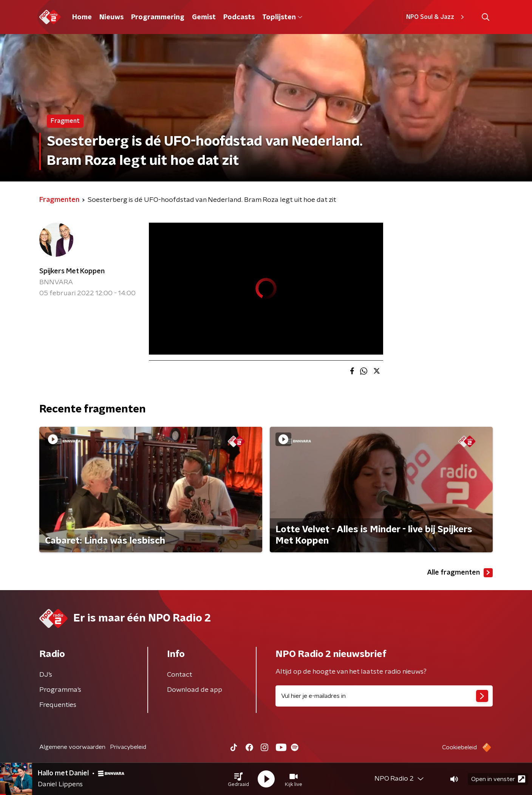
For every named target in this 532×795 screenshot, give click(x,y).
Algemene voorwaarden (72, 747)
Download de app (195, 690)
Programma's (60, 690)
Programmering (158, 17)
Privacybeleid (128, 747)
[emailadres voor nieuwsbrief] (384, 696)
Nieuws (111, 17)
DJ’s (46, 675)
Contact (180, 675)
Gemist (204, 17)
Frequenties (58, 705)
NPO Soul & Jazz (436, 17)
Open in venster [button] (498, 779)
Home (82, 17)
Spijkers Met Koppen (72, 271)
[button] (238, 779)
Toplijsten (282, 17)
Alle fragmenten (460, 573)
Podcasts (239, 17)
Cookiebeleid (459, 747)
